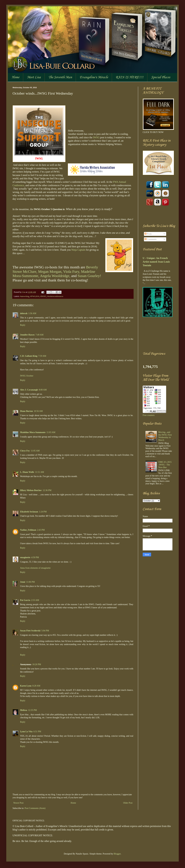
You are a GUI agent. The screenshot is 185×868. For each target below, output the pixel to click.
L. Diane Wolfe (27, 472)
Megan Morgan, (50, 272)
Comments (151, 239)
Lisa (24, 292)
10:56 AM (38, 411)
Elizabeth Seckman (29, 512)
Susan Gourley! (89, 276)
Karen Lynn (26, 686)
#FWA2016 (35, 296)
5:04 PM (45, 631)
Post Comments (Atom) (35, 808)
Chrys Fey (25, 451)
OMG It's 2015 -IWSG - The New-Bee (165, 465)
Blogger (117, 854)
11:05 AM (35, 451)
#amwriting (25, 296)
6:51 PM (37, 732)
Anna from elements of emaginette (35, 568)
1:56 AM (32, 313)
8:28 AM (36, 686)
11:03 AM (51, 432)
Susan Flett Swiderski (30, 631)
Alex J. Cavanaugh (29, 390)
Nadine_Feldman (28, 530)
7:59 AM (42, 356)
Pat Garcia (25, 600)
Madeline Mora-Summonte (33, 432)
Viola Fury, (72, 272)
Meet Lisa (34, 77)
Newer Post (18, 803)
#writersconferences (55, 296)
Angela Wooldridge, (55, 276)
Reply (23, 325)
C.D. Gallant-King (29, 356)
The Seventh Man (60, 77)
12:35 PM (32, 710)
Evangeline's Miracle (94, 77)
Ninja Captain (78, 250)
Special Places (161, 77)
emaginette (25, 557)
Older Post (128, 803)
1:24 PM (43, 512)
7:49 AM (40, 335)
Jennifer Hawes (27, 335)
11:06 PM (30, 582)
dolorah (24, 313)
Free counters (149, 415)
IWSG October (27, 376)
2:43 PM (41, 530)
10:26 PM (37, 664)
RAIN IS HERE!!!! (130, 77)
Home (15, 77)
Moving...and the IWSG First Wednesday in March (165, 436)
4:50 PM (35, 557)
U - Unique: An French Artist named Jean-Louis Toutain (156, 262)
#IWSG (43, 296)
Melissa (24, 710)
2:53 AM (35, 600)
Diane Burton (26, 411)
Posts (148, 234)
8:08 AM (43, 390)
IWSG (96, 137)
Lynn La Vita (26, 732)
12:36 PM (47, 490)
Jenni (23, 582)
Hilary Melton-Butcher (31, 490)
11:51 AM (40, 472)
